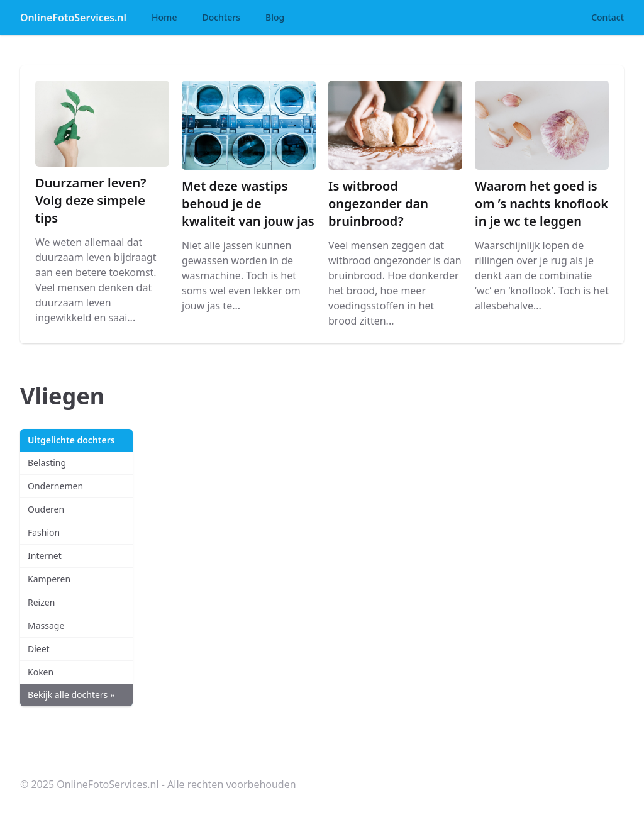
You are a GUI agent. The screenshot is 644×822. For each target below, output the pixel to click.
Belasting (47, 463)
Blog (275, 17)
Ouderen (46, 509)
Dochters (221, 17)
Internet (45, 556)
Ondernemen (55, 486)
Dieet (39, 649)
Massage (46, 625)
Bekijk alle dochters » (71, 695)
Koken (41, 672)
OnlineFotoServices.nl (73, 18)
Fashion (44, 532)
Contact (608, 17)
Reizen (41, 602)
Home (164, 17)
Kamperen (49, 579)
